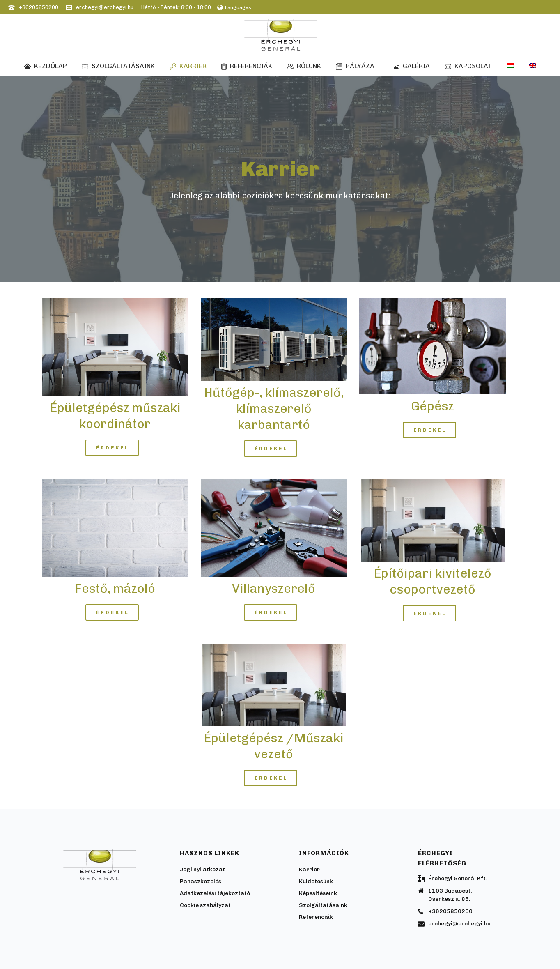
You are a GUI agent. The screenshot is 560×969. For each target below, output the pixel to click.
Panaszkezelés (201, 881)
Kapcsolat (468, 66)
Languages (234, 7)
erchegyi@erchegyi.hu (105, 7)
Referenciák (247, 66)
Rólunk (304, 66)
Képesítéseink (318, 893)
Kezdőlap (46, 66)
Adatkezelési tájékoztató (215, 893)
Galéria (411, 66)
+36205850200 (38, 7)
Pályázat (357, 66)
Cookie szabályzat (205, 905)
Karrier (188, 66)
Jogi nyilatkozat (202, 869)
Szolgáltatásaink (118, 66)
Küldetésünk (316, 881)
